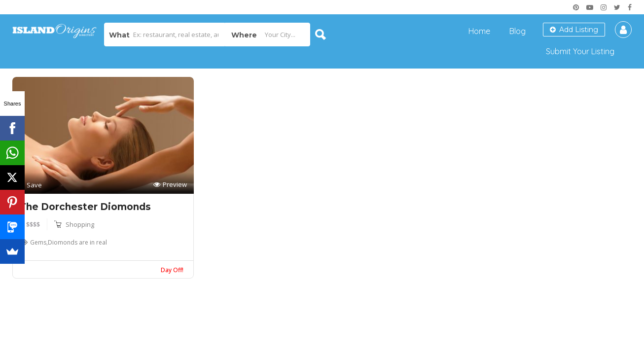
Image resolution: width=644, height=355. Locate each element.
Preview (170, 185)
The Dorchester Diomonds (85, 207)
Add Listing (574, 30)
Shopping (80, 224)
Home (479, 31)
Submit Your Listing (580, 51)
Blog (518, 31)
